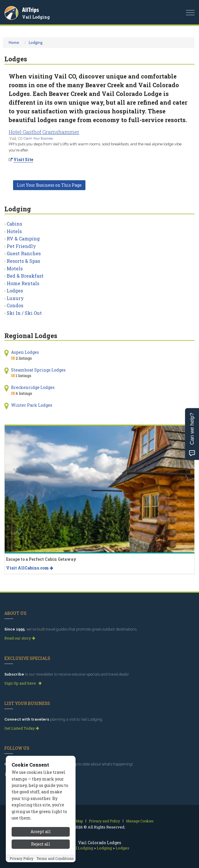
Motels (15, 268)
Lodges (15, 291)
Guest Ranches (24, 253)
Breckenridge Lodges (33, 387)
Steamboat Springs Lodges (38, 370)
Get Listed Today (22, 728)
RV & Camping (23, 239)
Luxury (15, 298)
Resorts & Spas (23, 261)
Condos (15, 305)
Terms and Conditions (55, 861)
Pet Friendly (21, 246)
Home (14, 42)
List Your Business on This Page (49, 185)
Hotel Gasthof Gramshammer (44, 132)
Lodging (36, 42)
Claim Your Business (38, 138)
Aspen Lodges (25, 352)
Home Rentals (23, 283)
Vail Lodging (36, 17)
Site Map (76, 821)
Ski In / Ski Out (24, 313)
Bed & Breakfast (25, 276)
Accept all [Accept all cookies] (41, 834)
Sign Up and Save (23, 683)
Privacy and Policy (104, 821)
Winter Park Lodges (32, 405)
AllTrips (31, 10)
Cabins (14, 224)
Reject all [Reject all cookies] (41, 847)
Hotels (14, 231)
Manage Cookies (140, 821)
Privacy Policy (21, 861)
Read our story (20, 638)
